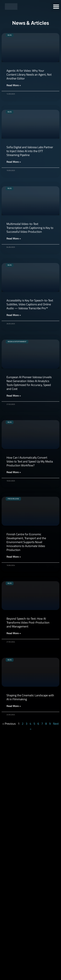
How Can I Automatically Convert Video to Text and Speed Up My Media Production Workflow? (30, 461)
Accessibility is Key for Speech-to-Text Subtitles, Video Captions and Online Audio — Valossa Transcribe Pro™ (30, 304)
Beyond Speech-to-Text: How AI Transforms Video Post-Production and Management (28, 622)
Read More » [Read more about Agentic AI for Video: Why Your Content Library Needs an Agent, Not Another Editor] (14, 85)
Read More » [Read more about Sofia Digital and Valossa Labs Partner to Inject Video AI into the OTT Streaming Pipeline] (14, 162)
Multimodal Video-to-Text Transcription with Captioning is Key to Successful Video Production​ (30, 228)
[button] (56, 7)
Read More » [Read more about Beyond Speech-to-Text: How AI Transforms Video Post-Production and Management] (14, 633)
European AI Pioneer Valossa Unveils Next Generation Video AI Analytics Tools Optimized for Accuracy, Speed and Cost (29, 383)
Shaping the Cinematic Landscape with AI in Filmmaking (30, 697)
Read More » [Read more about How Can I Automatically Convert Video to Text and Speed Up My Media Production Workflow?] (14, 472)
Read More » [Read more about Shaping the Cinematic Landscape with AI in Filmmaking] (14, 706)
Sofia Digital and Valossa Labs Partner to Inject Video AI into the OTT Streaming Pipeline (30, 151)
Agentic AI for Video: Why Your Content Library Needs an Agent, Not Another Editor (29, 75)
